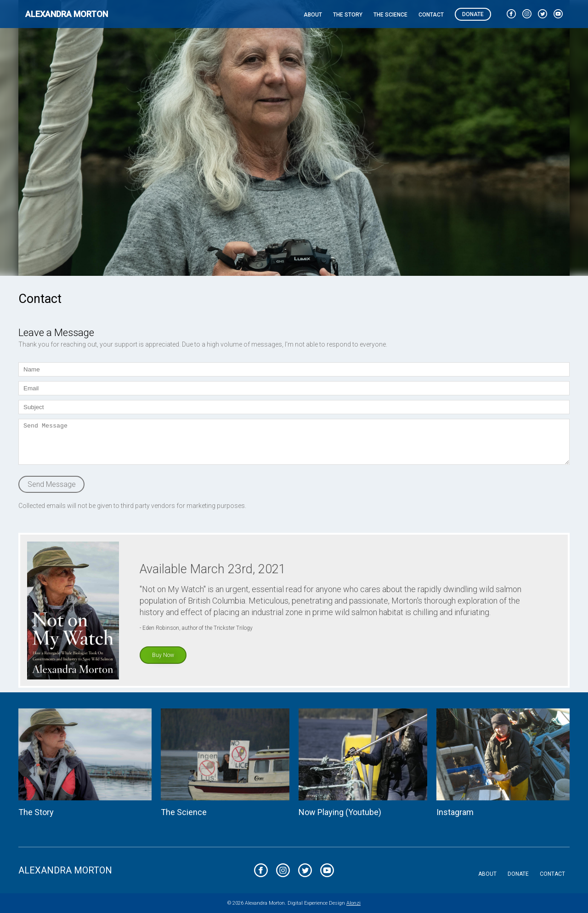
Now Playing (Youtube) (340, 812)
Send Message (52, 484)
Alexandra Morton (67, 14)
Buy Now (163, 655)
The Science (390, 15)
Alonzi (353, 903)
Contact (431, 15)
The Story (348, 15)
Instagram (455, 812)
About (313, 15)
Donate (473, 14)
